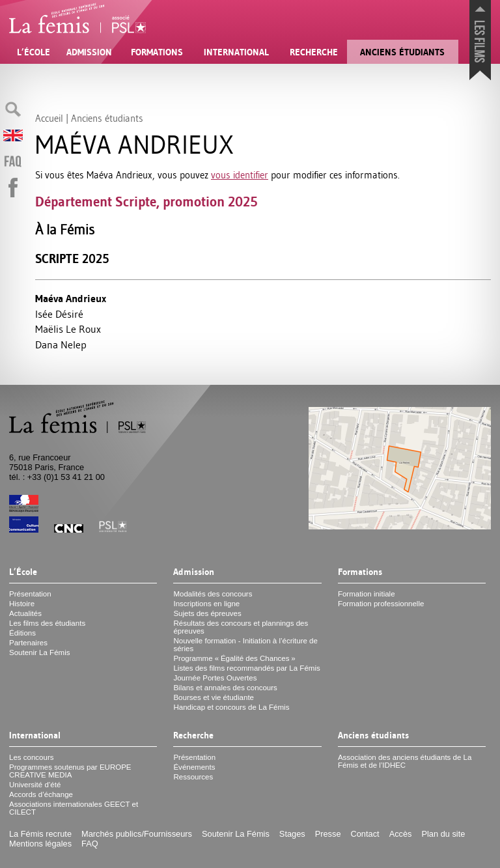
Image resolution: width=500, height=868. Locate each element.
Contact (365, 834)
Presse (328, 834)
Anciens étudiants (402, 52)
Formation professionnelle (381, 604)
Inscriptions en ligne (206, 604)
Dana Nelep (61, 344)
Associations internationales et (74, 808)
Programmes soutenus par (70, 771)
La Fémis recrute (40, 834)
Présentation (30, 594)
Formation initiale (367, 594)
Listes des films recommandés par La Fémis (246, 668)
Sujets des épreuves (207, 613)
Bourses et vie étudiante (214, 697)
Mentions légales (40, 844)
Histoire (22, 604)
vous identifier (240, 175)
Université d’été (35, 785)
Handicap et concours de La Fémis (231, 707)
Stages (292, 834)
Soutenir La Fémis (39, 652)
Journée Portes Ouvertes (215, 678)
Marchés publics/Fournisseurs (137, 834)
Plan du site (443, 834)
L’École (34, 52)
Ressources (193, 777)
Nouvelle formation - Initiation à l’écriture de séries (245, 645)
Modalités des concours (213, 594)
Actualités (25, 613)
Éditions (22, 633)
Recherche (314, 52)
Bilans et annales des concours (225, 688)
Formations (157, 52)
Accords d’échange (41, 794)
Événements (194, 767)
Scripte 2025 (72, 259)
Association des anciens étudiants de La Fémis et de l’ (405, 761)
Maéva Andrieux (71, 299)
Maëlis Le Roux (68, 329)
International (236, 52)
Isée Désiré (59, 314)
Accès (401, 834)
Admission (89, 52)
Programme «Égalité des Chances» (234, 658)
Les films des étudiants (47, 623)
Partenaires (28, 643)
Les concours (32, 757)
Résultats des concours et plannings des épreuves (241, 627)
